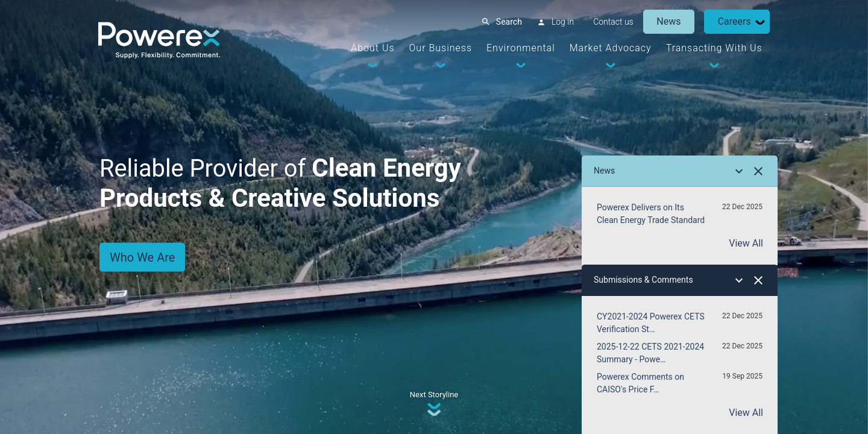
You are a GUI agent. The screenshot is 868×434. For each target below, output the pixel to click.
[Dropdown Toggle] (759, 22)
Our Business (439, 48)
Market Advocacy (609, 48)
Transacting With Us (713, 48)
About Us (372, 48)
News (668, 21)
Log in (561, 22)
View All (746, 243)
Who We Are (142, 257)
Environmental (520, 48)
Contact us (612, 22)
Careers (733, 21)
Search (508, 22)
